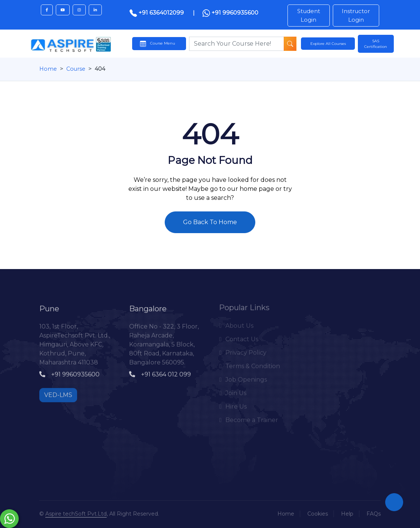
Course (76, 69)
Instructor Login (356, 15)
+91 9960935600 (230, 13)
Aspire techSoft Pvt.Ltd (76, 512)
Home (48, 69)
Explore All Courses (328, 44)
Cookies (318, 512)
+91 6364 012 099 (160, 373)
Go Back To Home (210, 222)
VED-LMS (58, 393)
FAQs (374, 512)
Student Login (309, 15)
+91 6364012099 (157, 13)
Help (347, 512)
